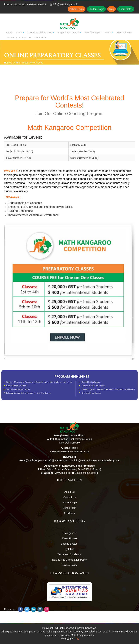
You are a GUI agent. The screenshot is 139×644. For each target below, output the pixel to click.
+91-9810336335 (36, 4)
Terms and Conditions (69, 554)
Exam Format (69, 538)
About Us (69, 492)
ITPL (76, 639)
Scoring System (69, 544)
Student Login (96, 9)
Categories (69, 533)
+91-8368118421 (16, 4)
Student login (69, 503)
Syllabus (70, 549)
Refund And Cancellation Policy (69, 560)
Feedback (69, 513)
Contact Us (69, 497)
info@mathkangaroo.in (66, 4)
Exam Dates (126, 9)
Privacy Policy (69, 565)
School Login (77, 9)
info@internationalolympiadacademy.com (97, 460)
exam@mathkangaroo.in (33, 460)
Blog (112, 9)
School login (69, 508)
